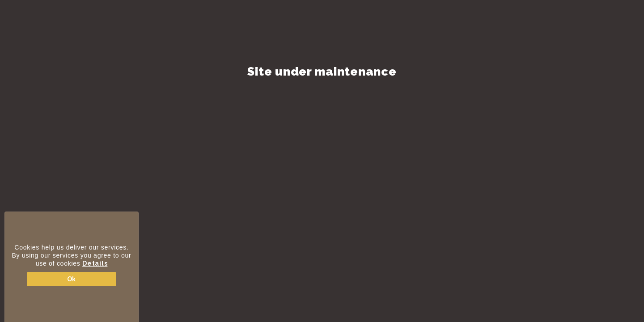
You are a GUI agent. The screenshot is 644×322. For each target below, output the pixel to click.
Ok (72, 279)
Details (95, 263)
